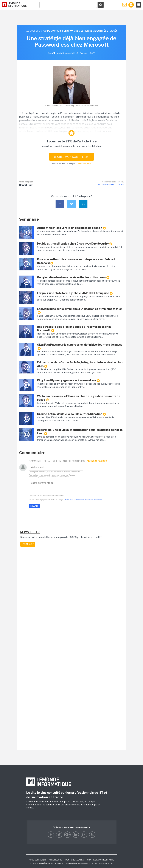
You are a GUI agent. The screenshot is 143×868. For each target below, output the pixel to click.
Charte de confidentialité (101, 860)
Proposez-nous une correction (111, 184)
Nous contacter (37, 860)
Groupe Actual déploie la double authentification (71, 414)
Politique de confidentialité (74, 500)
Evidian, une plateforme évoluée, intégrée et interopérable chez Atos (80, 364)
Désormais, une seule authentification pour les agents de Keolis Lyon (80, 432)
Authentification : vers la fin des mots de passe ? (71, 228)
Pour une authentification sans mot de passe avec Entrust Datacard (76, 261)
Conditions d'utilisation (93, 500)
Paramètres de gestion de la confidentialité (89, 863)
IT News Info (77, 802)
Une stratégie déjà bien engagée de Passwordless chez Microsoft (74, 329)
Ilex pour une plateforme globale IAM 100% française (75, 293)
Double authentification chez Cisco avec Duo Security (75, 244)
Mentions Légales (75, 860)
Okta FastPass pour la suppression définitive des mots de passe (80, 346)
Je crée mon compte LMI (71, 157)
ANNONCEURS (55, 860)
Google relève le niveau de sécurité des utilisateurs (73, 277)
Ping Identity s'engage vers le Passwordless (68, 380)
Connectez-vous (84, 164)
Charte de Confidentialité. (60, 477)
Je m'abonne (28, 544)
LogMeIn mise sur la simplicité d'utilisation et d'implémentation (80, 311)
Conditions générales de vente (47, 863)
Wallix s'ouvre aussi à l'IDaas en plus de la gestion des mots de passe (79, 398)
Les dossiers (33, 31)
